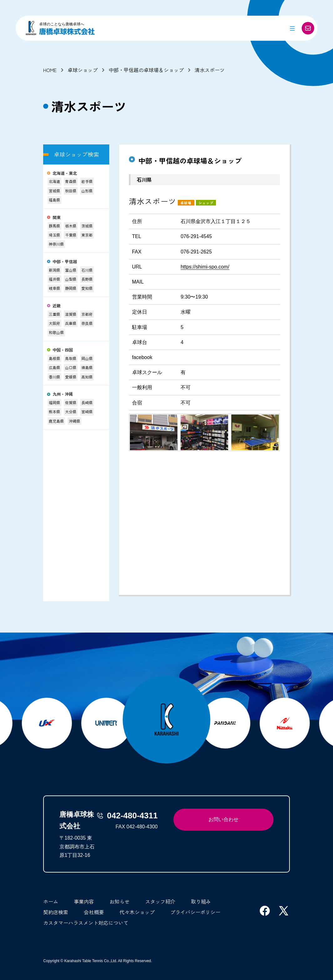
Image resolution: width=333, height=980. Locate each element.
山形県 (87, 191)
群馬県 (54, 226)
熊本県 (54, 412)
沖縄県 (74, 421)
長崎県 (87, 402)
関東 (57, 218)
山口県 (71, 367)
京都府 (87, 314)
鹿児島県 (56, 421)
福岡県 (54, 402)
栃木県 (71, 226)
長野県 (87, 279)
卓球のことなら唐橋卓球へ (62, 24)
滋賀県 (71, 314)
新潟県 (54, 270)
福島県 (54, 200)
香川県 (54, 377)
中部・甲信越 (65, 262)
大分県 (71, 412)
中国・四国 (63, 350)
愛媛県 (71, 377)
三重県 (54, 314)
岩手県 (87, 181)
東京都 (87, 235)
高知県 (87, 377)
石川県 (87, 270)
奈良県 (87, 323)
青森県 (71, 181)
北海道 (54, 181)
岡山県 (87, 358)
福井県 (54, 279)
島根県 (54, 358)
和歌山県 (56, 332)
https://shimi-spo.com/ (205, 267)
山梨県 (71, 279)
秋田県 (71, 191)
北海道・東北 (65, 173)
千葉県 (71, 235)
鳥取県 (71, 358)
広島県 (54, 367)
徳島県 (87, 367)
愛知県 (87, 288)
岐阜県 (54, 288)
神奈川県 (56, 244)
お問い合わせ (223, 819)
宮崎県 (87, 412)
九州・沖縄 (63, 394)
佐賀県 (71, 402)
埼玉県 (54, 235)
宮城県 (54, 191)
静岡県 (71, 288)
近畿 (57, 306)
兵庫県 (71, 323)
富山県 (71, 270)
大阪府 (54, 323)
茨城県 (87, 226)
